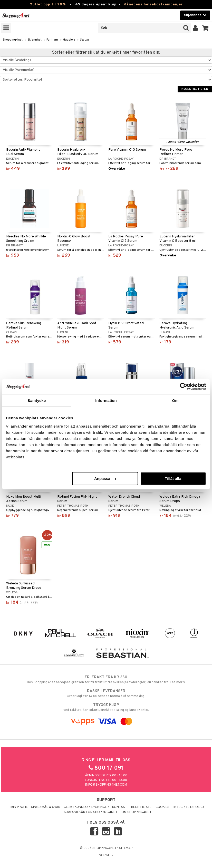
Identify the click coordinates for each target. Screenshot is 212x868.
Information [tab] (106, 401)
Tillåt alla (173, 478)
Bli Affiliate (141, 807)
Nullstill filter (195, 89)
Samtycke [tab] (37, 401)
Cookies (162, 807)
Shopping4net (13, 40)
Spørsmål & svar (46, 807)
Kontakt (120, 807)
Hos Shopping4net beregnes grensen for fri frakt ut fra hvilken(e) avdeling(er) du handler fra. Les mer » (106, 680)
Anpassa (105, 478)
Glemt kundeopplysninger (86, 807)
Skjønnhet (35, 40)
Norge (106, 855)
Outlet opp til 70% (48, 4)
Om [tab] (175, 401)
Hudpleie (69, 40)
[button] (205, 28)
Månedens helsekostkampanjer (153, 4)
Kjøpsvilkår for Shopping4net (91, 812)
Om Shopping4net (136, 812)
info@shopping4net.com (106, 785)
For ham (52, 40)
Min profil (19, 807)
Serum (84, 40)
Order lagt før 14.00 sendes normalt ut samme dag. (106, 693)
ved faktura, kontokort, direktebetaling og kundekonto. (106, 707)
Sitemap (126, 848)
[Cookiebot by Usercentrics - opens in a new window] (184, 387)
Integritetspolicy (189, 807)
